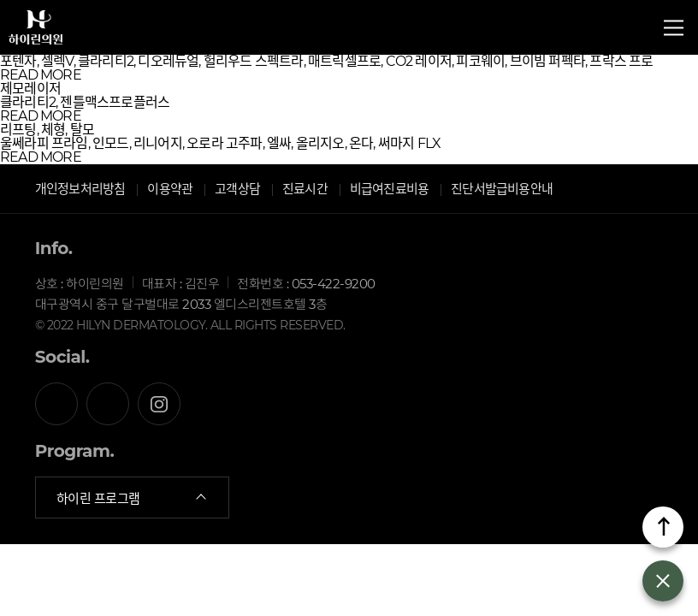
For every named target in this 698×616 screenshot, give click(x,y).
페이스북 (56, 404)
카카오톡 (108, 404)
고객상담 (237, 189)
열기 (663, 581)
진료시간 (305, 189)
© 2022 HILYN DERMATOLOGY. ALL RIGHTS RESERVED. (190, 325)
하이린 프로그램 (132, 498)
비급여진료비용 (389, 189)
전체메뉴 (674, 28)
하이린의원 (35, 33)
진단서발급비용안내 (502, 189)
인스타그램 (159, 404)
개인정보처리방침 (80, 189)
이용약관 (170, 189)
